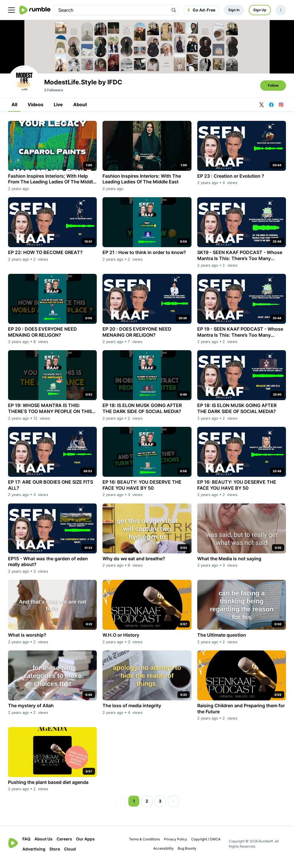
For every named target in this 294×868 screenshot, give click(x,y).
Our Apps (85, 845)
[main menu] (11, 10)
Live (58, 111)
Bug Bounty (187, 855)
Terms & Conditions (144, 845)
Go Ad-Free (201, 10)
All (14, 111)
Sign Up (260, 10)
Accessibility (164, 855)
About (80, 111)
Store (55, 855)
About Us (43, 845)
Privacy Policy (176, 845)
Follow (273, 92)
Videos (35, 111)
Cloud (70, 855)
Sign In (234, 10)
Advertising (34, 855)
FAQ (26, 845)
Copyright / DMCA (206, 845)
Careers (64, 845)
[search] (111, 10)
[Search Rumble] (174, 10)
